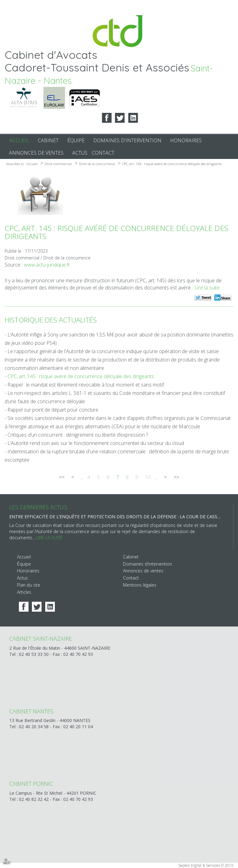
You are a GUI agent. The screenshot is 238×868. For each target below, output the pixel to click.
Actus (80, 153)
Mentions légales (140, 585)
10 (148, 477)
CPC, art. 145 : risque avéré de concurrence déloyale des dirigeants (172, 164)
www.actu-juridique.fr (47, 265)
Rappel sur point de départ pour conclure (53, 410)
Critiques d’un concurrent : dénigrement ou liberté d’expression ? (78, 435)
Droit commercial (58, 164)
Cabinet (48, 140)
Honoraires (186, 140)
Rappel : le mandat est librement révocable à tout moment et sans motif (86, 385)
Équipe (76, 140)
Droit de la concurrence (97, 164)
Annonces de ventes (36, 153)
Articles (24, 592)
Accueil (19, 140)
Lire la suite (207, 288)
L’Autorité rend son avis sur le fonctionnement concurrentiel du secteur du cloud (96, 443)
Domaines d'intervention (127, 140)
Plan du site (29, 585)
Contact (103, 153)
